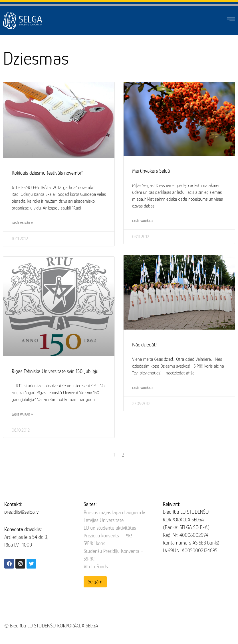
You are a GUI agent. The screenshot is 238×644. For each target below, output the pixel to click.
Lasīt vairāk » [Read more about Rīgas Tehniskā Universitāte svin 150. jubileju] (22, 414)
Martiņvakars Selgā (151, 171)
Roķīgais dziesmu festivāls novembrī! (48, 173)
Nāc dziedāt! (144, 344)
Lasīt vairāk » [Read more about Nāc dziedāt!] (143, 387)
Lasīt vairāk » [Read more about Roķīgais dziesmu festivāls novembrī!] (22, 223)
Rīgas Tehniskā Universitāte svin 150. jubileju (55, 371)
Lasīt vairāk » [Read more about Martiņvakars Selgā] (143, 221)
